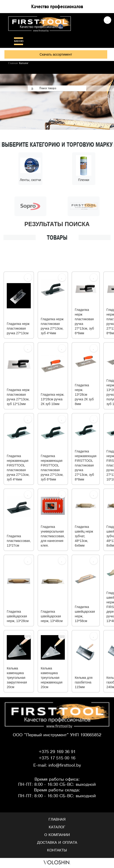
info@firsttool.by (65, 766)
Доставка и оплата (57, 843)
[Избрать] (28, 278)
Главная (57, 820)
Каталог (57, 828)
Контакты (57, 851)
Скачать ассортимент (56, 54)
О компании (57, 836)
